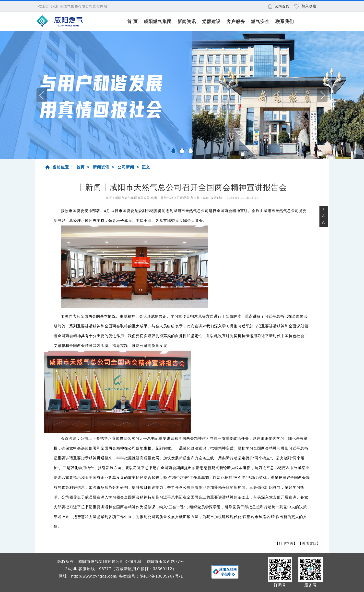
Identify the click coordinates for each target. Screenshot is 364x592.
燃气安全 (260, 22)
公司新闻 (126, 167)
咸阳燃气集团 (158, 22)
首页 (81, 167)
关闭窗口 (309, 543)
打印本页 (286, 543)
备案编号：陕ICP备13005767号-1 (151, 576)
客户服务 (236, 22)
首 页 (132, 22)
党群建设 (211, 22)
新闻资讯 (187, 22)
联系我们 (285, 22)
